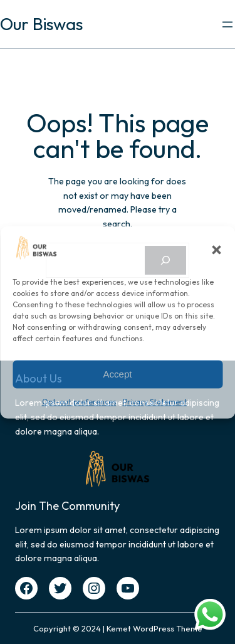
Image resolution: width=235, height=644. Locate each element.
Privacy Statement (155, 402)
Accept (118, 374)
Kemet (119, 628)
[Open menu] (227, 24)
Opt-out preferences (79, 402)
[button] (216, 250)
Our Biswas (41, 24)
